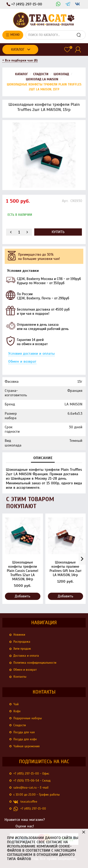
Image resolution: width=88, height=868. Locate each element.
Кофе (17, 711)
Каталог (18, 50)
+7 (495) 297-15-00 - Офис (31, 774)
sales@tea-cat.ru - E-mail (31, 788)
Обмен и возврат (22, 361)
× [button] (84, 832)
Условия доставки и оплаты (31, 354)
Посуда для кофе (25, 739)
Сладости (20, 725)
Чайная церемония (27, 746)
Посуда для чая (24, 732)
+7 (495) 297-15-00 (30, 809)
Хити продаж (22, 649)
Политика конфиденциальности (35, 663)
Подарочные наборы (28, 718)
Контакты (20, 677)
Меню (13, 35)
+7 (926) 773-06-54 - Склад (32, 781)
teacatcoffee (25, 802)
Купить (58, 232)
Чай (16, 704)
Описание (43, 458)
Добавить (23, 596)
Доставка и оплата (26, 656)
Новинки (19, 635)
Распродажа (22, 642)
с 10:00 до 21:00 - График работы (36, 795)
